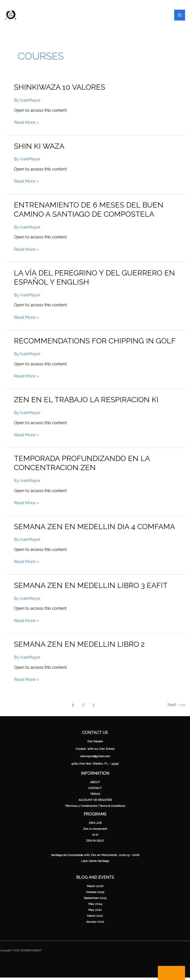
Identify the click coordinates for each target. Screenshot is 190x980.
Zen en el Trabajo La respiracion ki (86, 402)
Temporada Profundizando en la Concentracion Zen (82, 465)
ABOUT (95, 784)
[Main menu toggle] (180, 16)
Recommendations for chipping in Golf (95, 343)
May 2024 (95, 906)
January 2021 (95, 924)
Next (174, 707)
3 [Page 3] (93, 707)
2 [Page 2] (83, 707)
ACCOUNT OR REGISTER (95, 802)
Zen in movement (95, 831)
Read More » (26, 125)
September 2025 (95, 900)
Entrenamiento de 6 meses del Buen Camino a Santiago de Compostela (89, 212)
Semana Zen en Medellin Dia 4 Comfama (94, 529)
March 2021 (95, 918)
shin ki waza (39, 148)
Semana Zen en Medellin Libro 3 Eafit (91, 588)
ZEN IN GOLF (95, 843)
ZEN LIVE (95, 825)
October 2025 (95, 895)
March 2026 (95, 889)
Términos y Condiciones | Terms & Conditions (95, 808)
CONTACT (95, 790)
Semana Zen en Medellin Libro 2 (79, 647)
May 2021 (95, 912)
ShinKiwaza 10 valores (59, 90)
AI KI (95, 837)
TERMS (95, 796)
